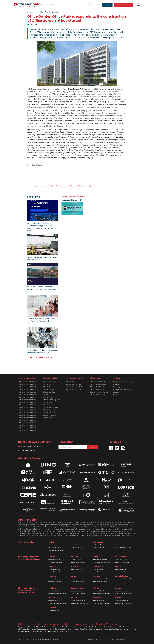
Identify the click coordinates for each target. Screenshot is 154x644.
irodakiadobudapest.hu (56, 547)
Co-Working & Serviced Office (122, 389)
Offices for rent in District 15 (28, 418)
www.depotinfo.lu (54, 601)
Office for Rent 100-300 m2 (98, 384)
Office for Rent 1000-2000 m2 (99, 392)
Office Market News (54, 12)
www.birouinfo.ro (54, 579)
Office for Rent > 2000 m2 (98, 395)
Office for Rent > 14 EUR (74, 389)
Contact (91, 5)
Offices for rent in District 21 (28, 425)
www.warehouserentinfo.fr (101, 593)
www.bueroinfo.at (54, 560)
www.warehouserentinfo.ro (102, 603)
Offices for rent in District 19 (28, 423)
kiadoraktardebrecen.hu (101, 547)
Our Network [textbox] (50, 5)
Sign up (107, 5)
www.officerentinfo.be (78, 562)
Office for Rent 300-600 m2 (98, 387)
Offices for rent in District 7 (27, 397)
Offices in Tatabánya (49, 412)
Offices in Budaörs (48, 384)
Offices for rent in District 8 (27, 400)
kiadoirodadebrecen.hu (78, 545)
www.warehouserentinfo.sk (57, 613)
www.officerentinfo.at (55, 562)
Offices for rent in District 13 (28, 412)
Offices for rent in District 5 (27, 392)
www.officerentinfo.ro (55, 582)
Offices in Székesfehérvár (51, 407)
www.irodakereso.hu (77, 569)
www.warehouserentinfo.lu (57, 603)
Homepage (30, 12)
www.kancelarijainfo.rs (78, 579)
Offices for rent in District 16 (28, 420)
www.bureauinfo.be (77, 560)
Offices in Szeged (48, 405)
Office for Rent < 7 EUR (73, 382)
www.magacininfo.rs (122, 601)
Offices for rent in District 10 (28, 405)
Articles (41, 12)
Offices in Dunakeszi (49, 392)
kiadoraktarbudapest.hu (101, 545)
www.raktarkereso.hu (122, 591)
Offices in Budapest (49, 387)
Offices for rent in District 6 (27, 395)
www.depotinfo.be (54, 591)
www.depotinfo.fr (98, 591)
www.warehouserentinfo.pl (79, 603)
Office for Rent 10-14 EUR (74, 387)
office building (32, 186)
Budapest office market (63, 186)
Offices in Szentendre (49, 410)
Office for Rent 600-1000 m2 (98, 389)
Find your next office (123, 5)
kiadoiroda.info (53, 545)
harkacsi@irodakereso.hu (30, 447)
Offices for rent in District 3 (27, 387)
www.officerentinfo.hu (78, 572)
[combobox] (52, 5)
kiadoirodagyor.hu (77, 547)
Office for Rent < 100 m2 (97, 382)
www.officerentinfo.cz (122, 562)
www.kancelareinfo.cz (122, 560)
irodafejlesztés (90, 186)
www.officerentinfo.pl (122, 572)
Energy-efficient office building (123, 382)
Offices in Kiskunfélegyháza (51, 400)
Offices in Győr (47, 397)
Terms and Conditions (104, 639)
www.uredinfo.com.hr (100, 560)
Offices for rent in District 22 (28, 428)
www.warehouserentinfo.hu (124, 593)
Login (98, 5)
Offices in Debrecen (49, 389)
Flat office (116, 395)
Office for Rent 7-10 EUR (74, 384)
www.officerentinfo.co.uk (123, 579)
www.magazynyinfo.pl (78, 601)
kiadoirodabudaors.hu (56, 550)
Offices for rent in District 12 (28, 410)
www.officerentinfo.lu (100, 572)
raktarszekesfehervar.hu (123, 547)
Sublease (116, 392)
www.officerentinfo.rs (78, 582)
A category (117, 384)
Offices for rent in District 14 (28, 415)
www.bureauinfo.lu (99, 569)
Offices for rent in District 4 (27, 389)
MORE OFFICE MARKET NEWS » (40, 357)
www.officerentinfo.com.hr (101, 562)
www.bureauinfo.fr (54, 569)
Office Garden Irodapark (78, 186)
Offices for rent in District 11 (28, 407)
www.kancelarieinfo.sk (100, 579)
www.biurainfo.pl (121, 569)
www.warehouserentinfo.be (57, 593)
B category (117, 387)
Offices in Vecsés (48, 418)
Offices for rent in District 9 (27, 402)
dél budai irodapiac (49, 186)
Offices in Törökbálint (49, 415)
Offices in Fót (47, 395)
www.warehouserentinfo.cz (79, 593)
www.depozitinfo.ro (99, 601)
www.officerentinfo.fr (55, 572)
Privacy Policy (120, 639)
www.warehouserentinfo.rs (124, 603)
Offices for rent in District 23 (28, 430)
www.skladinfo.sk (54, 610)
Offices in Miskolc (48, 402)
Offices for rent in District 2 (27, 384)
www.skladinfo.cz (76, 591)
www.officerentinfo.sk (100, 582)
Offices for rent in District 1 (27, 382)
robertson (40, 186)
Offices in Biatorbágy (49, 382)
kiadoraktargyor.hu (121, 545)
